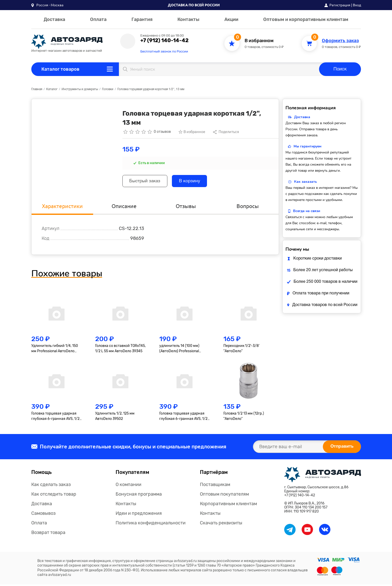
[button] (47, 5)
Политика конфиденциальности (151, 524)
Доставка (54, 19)
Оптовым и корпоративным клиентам (306, 19)
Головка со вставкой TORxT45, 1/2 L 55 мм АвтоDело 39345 (120, 350)
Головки (108, 89)
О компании (128, 486)
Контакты (188, 19)
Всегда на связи (307, 211)
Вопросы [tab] (248, 207)
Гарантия (142, 19)
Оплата (98, 19)
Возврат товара (48, 534)
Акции (231, 19)
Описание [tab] (124, 207)
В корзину (194, 182)
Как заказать (305, 182)
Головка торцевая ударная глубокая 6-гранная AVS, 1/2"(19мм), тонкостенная (184, 418)
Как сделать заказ (51, 486)
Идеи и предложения (139, 515)
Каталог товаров (60, 69)
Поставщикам (215, 486)
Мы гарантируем (307, 146)
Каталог (52, 89)
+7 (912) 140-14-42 (164, 40)
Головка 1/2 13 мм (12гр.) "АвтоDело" (244, 417)
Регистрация (340, 5)
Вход (357, 5)
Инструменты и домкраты (80, 89)
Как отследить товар (54, 496)
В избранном (259, 41)
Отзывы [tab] (186, 207)
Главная (37, 89)
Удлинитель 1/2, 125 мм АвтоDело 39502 (115, 417)
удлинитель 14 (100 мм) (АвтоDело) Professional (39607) (179, 350)
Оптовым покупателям (224, 496)
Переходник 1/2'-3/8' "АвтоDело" (241, 350)
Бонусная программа (139, 496)
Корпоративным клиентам (228, 505)
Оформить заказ (340, 41)
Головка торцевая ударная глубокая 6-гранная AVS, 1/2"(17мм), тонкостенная (56, 418)
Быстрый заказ (147, 182)
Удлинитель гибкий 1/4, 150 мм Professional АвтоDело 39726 (55, 350)
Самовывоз (43, 515)
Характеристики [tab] (62, 207)
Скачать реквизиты (221, 524)
